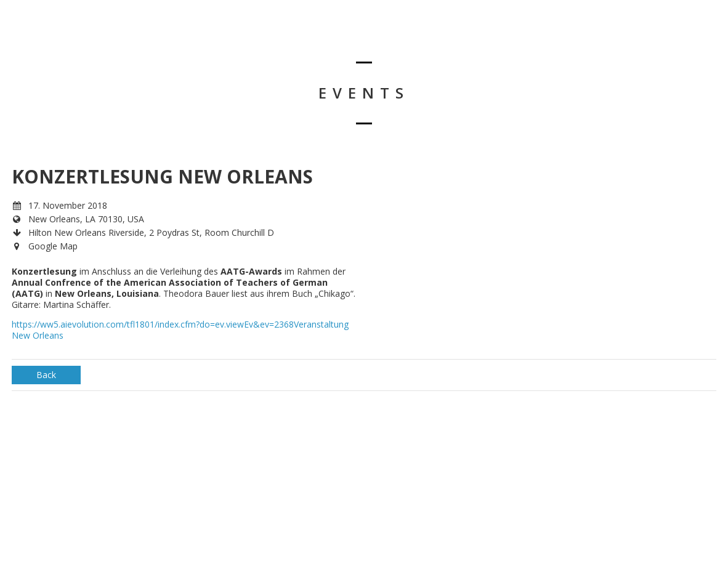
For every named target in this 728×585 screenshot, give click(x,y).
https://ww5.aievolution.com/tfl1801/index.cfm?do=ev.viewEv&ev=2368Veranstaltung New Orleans (180, 330)
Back (46, 375)
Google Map (53, 246)
